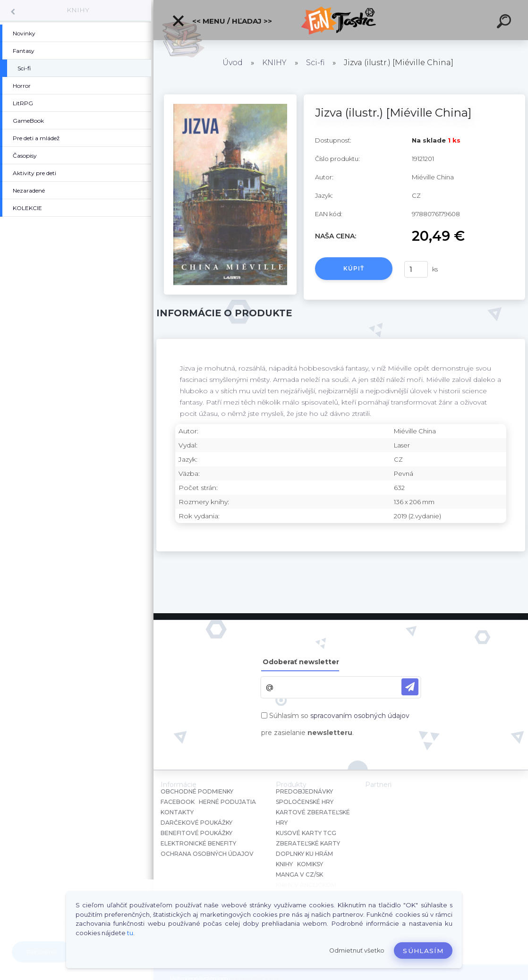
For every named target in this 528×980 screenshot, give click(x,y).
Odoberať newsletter (301, 662)
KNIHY (78, 10)
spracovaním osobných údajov (360, 716)
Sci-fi (315, 63)
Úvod (233, 63)
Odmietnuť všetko (357, 950)
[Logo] (341, 20)
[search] (505, 23)
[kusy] (416, 269)
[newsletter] (410, 687)
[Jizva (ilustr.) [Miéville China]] (230, 98)
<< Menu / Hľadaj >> (222, 21)
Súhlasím (423, 951)
